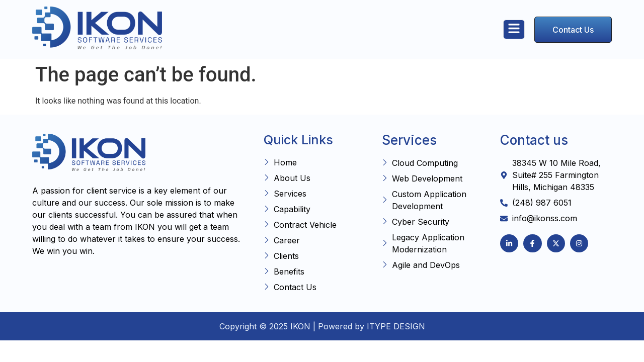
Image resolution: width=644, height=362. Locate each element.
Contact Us (573, 30)
